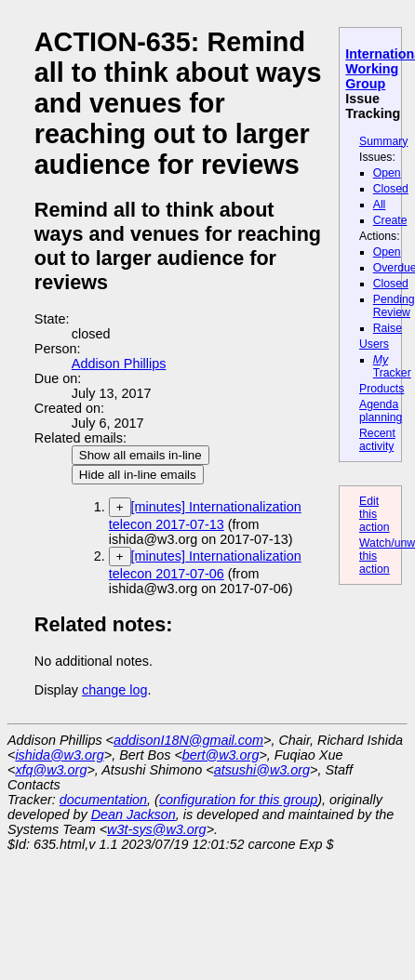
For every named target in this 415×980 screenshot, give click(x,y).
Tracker (392, 366)
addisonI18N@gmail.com (188, 740)
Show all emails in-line (141, 455)
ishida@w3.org (59, 755)
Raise (388, 328)
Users (374, 344)
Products (382, 389)
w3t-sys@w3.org (157, 829)
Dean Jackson (134, 814)
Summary (383, 141)
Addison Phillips (119, 364)
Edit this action (375, 514)
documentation (103, 800)
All (380, 205)
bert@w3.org (221, 755)
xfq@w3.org (51, 770)
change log (114, 690)
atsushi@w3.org (262, 770)
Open (387, 173)
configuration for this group (238, 800)
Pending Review (394, 306)
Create (390, 220)
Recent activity (377, 440)
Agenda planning (381, 411)
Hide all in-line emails (138, 475)
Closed (391, 189)
